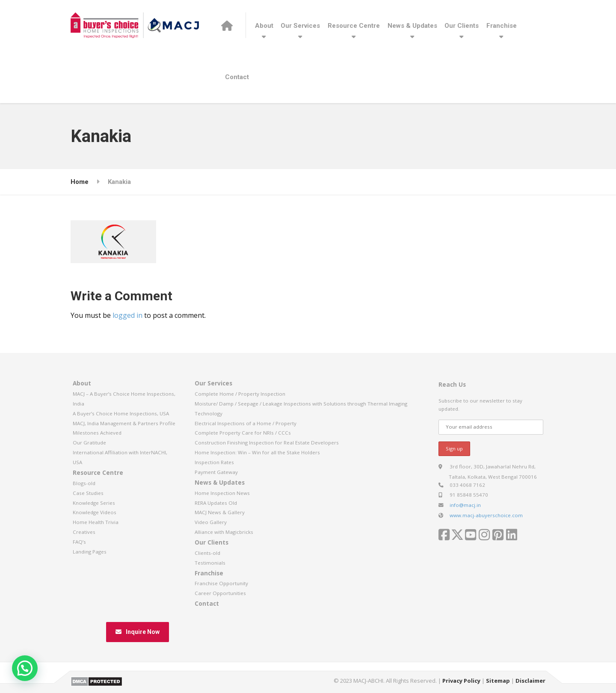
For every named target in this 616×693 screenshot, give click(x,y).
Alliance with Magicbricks (224, 532)
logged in (127, 315)
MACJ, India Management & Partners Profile (124, 423)
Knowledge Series (94, 503)
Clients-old (207, 553)
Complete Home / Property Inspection (240, 394)
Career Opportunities (220, 593)
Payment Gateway (216, 472)
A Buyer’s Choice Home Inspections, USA (121, 413)
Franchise (502, 26)
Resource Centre (354, 26)
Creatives (84, 532)
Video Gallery (211, 522)
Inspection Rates (214, 462)
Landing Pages (90, 552)
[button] (25, 668)
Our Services (300, 26)
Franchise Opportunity (221, 583)
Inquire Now (138, 632)
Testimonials (210, 563)
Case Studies (88, 493)
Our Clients (462, 26)
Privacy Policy (461, 681)
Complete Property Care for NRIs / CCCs (243, 433)
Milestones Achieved (97, 433)
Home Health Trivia (96, 522)
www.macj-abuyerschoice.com (486, 515)
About (264, 26)
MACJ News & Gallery (220, 512)
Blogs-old (84, 483)
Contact (237, 77)
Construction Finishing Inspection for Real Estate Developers (267, 443)
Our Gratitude (89, 443)
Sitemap (498, 681)
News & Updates (412, 26)
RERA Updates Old (216, 503)
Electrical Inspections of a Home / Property (246, 423)
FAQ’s (79, 542)
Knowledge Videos (95, 512)
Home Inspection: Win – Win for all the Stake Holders (257, 452)
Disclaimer (530, 681)
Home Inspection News (222, 493)
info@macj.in (465, 505)
